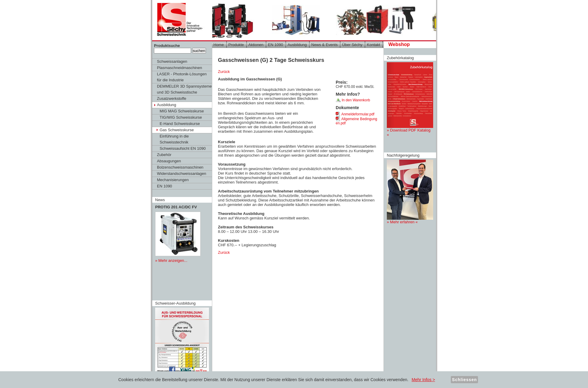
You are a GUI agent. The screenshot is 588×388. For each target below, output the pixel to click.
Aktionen (256, 45)
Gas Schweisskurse (177, 130)
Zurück (224, 72)
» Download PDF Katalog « (410, 100)
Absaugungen (169, 161)
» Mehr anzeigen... (171, 261)
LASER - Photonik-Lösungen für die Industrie (182, 77)
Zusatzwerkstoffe (172, 98)
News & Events (324, 45)
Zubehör (164, 155)
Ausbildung (167, 105)
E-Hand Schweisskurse (180, 124)
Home (219, 45)
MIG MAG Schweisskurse (182, 111)
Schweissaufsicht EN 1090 (183, 148)
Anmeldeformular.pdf (355, 114)
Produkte (236, 45)
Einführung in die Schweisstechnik (174, 139)
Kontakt (373, 45)
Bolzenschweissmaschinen (180, 167)
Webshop (399, 44)
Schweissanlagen (172, 61)
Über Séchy (352, 45)
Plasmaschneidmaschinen (180, 68)
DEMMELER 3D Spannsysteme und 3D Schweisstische (184, 89)
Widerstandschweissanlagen (182, 174)
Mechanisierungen (173, 180)
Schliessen (464, 380)
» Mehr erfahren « (410, 192)
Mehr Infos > (423, 380)
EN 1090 (165, 186)
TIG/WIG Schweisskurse (181, 117)
